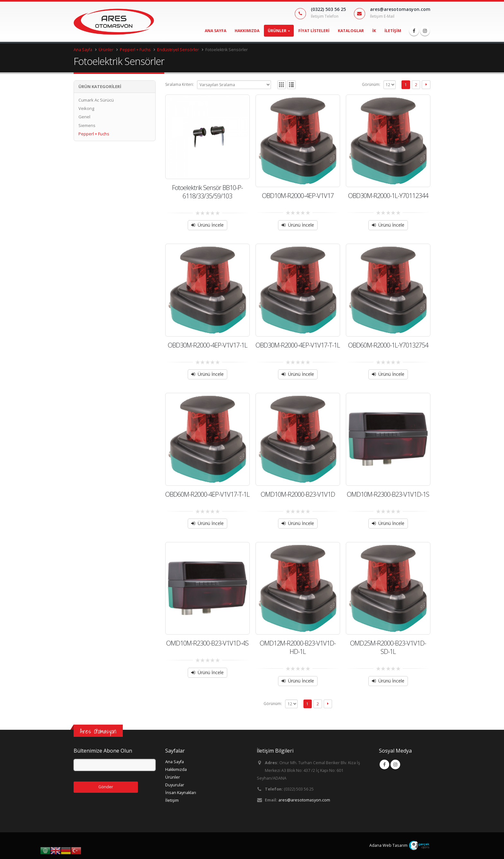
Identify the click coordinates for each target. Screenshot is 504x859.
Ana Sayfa (216, 31)
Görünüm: (371, 84)
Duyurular (175, 785)
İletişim (393, 31)
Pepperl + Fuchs (94, 134)
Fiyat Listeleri (314, 31)
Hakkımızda (247, 31)
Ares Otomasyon (98, 731)
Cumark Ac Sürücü (96, 100)
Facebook (384, 764)
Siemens (87, 125)
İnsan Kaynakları (181, 793)
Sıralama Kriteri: (180, 84)
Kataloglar (351, 31)
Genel (84, 117)
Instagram (395, 764)
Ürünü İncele (211, 225)
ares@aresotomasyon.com (304, 800)
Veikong (86, 108)
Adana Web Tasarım (388, 845)
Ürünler (277, 31)
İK (374, 31)
